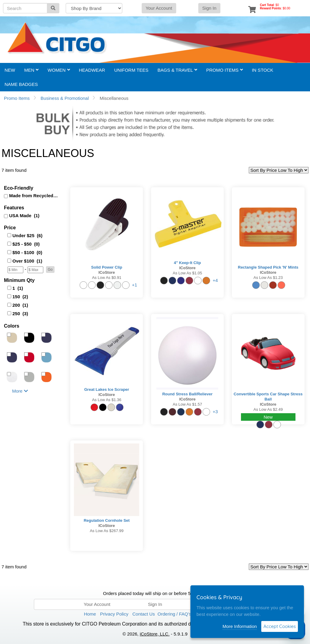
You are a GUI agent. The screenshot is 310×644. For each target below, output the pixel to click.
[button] (50, 270)
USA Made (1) (24, 216)
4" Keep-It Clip (187, 263)
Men (31, 70)
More (20, 391)
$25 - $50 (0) (26, 244)
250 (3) (20, 314)
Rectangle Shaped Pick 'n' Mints (268, 267)
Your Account (159, 8)
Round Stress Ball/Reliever (187, 394)
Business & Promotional (65, 98)
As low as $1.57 (188, 404)
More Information (240, 626)
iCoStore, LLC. (155, 634)
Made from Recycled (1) (34, 196)
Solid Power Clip (107, 267)
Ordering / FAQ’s (174, 614)
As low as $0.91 (107, 278)
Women (59, 70)
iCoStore (107, 272)
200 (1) (20, 305)
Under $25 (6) (27, 235)
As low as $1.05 (188, 273)
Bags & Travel (177, 70)
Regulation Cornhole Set (107, 520)
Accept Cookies (280, 626)
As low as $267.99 (107, 531)
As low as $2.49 (268, 409)
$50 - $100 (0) (27, 252)
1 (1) (18, 288)
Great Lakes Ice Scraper (107, 389)
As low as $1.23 (268, 278)
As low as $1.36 (107, 400)
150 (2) (20, 297)
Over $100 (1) (27, 261)
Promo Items (224, 70)
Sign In (209, 8)
